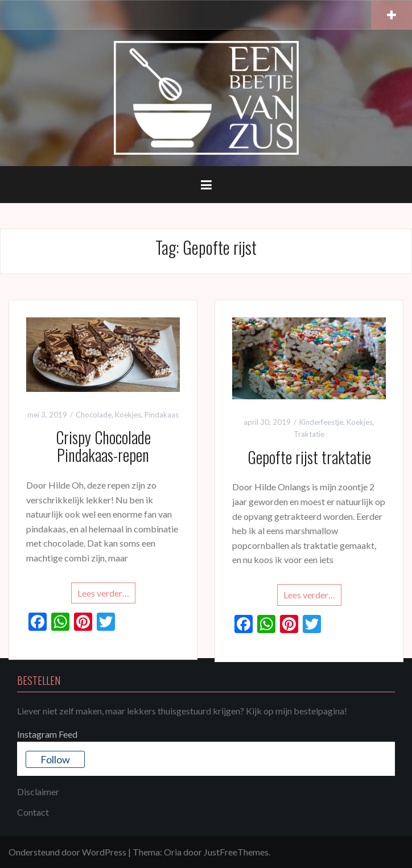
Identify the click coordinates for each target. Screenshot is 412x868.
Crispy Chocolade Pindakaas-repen (103, 446)
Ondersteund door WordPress (67, 852)
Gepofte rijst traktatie (309, 457)
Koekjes (128, 415)
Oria (173, 852)
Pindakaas (162, 415)
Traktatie (309, 434)
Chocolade (94, 415)
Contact (33, 812)
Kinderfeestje (321, 422)
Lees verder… (103, 593)
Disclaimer (38, 791)
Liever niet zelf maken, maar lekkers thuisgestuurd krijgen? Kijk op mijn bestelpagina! (182, 711)
